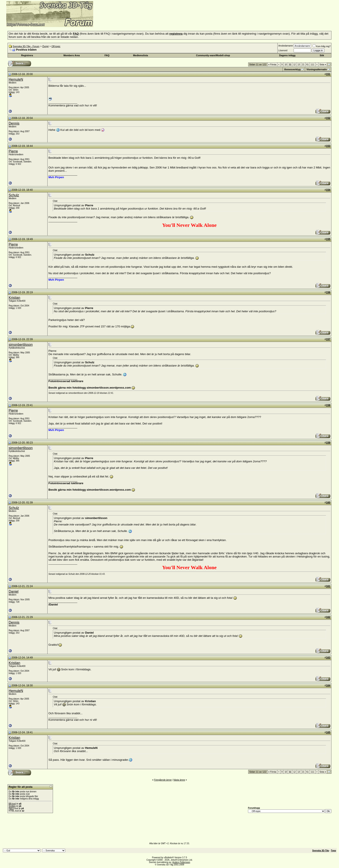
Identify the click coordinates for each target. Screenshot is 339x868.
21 (303, 65)
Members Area (72, 55)
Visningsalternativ (317, 69)
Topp (333, 851)
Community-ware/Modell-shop (213, 55)
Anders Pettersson (181, 862)
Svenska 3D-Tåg (321, 851)
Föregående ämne (163, 780)
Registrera (27, 55)
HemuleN (16, 79)
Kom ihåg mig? (322, 46)
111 (313, 65)
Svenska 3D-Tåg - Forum (26, 46)
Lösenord (283, 50)
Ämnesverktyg (292, 69)
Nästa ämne (179, 780)
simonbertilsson (21, 345)
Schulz (14, 195)
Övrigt (45, 46)
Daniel (14, 592)
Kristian (14, 298)
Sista (323, 65)
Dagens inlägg (287, 55)
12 (294, 65)
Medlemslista (140, 55)
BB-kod (12, 804)
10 (286, 65)
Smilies (12, 806)
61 (308, 65)
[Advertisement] (146, 21)
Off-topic (56, 46)
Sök (322, 55)
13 (299, 65)
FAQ (107, 55)
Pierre (13, 151)
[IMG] (11, 808)
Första (272, 65)
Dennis (14, 123)
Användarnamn (286, 46)
